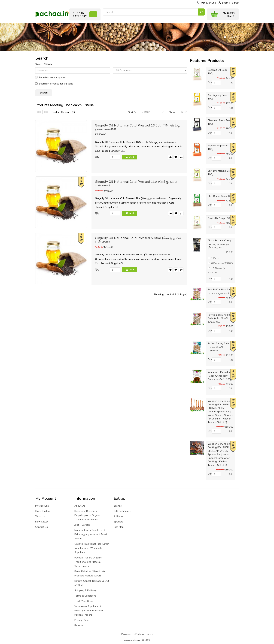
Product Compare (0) (63, 112)
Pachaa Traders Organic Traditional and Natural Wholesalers (88, 562)
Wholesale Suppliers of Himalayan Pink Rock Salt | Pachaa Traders (89, 611)
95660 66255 (209, 3)
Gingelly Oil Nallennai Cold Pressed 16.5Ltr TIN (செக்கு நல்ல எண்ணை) (137, 127)
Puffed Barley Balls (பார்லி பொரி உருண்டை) (219, 347)
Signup (235, 3)
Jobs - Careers (82, 525)
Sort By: (133, 112)
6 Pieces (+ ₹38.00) (220, 263)
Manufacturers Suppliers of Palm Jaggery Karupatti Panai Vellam (91, 534)
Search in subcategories (51, 78)
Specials (118, 522)
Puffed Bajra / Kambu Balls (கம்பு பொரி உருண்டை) (220, 318)
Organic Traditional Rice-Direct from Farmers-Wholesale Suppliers (92, 548)
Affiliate (118, 516)
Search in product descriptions (54, 84)
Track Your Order (84, 601)
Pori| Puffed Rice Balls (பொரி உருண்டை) (220, 291)
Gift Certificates (123, 511)
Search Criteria (44, 64)
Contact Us (42, 527)
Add (132, 157)
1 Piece (214, 258)
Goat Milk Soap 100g (219, 218)
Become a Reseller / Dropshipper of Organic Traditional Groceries (88, 515)
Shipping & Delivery (85, 590)
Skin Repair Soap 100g (220, 196)
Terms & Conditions (85, 596)
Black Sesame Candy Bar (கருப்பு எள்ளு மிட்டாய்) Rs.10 (220, 244)
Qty (97, 157)
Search (201, 12)
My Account (42, 506)
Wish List (40, 516)
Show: (172, 112)
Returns (79, 625)
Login (225, 3)
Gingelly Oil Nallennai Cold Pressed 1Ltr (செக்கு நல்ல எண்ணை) (136, 184)
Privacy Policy (82, 620)
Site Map (119, 527)
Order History (43, 511)
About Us (80, 506)
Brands (118, 506)
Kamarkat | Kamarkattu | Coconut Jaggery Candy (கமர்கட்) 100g (220, 376)
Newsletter (42, 522)
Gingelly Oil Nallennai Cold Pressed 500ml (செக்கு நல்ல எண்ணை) (138, 240)
